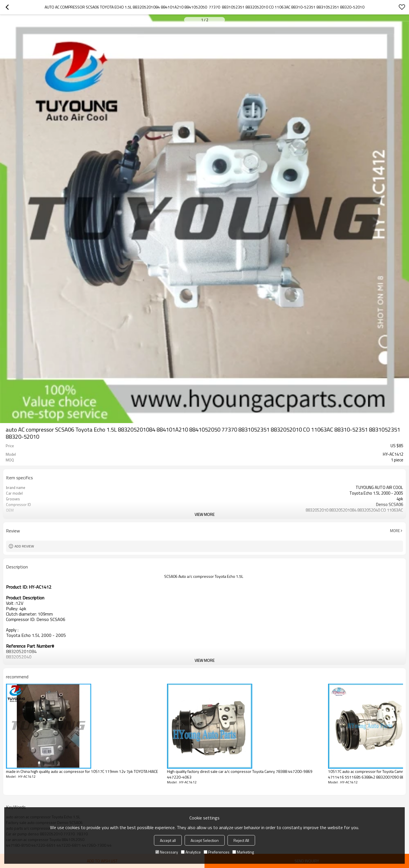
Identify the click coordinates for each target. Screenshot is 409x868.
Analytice (191, 852)
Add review (24, 546)
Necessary (167, 852)
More (395, 531)
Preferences (217, 852)
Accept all (168, 840)
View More (204, 514)
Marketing (243, 852)
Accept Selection (205, 840)
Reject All (241, 840)
